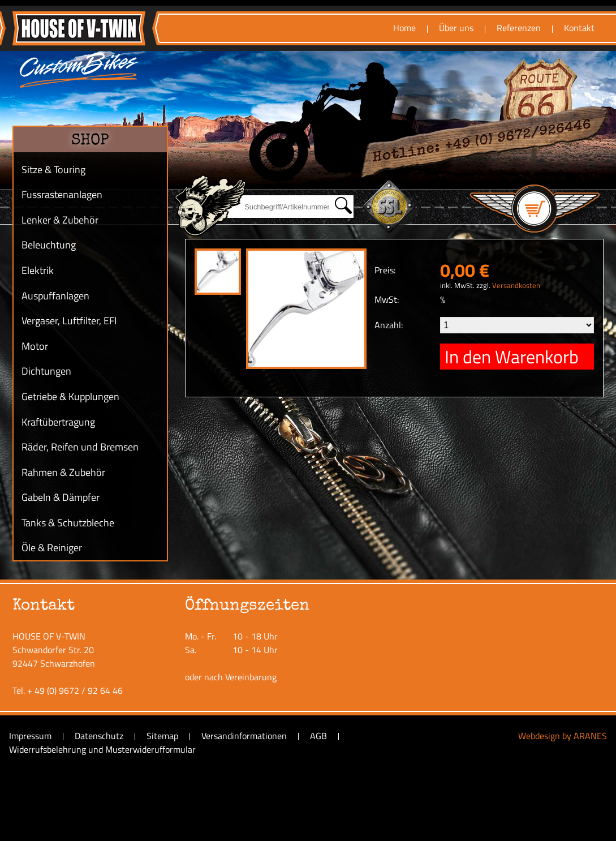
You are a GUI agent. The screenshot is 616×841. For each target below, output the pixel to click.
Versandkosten (516, 285)
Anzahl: (389, 325)
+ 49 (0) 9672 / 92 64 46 (75, 690)
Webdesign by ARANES (563, 736)
